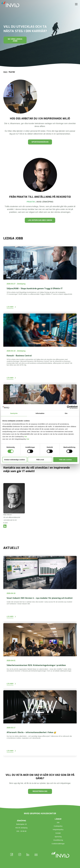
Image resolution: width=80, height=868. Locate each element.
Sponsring (58, 837)
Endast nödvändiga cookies (15, 460)
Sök (58, 823)
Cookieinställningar (58, 844)
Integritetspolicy (58, 830)
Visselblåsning (58, 840)
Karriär (12, 72)
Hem (5, 72)
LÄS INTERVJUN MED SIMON (40, 220)
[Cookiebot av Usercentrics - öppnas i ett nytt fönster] (68, 407)
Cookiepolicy (58, 826)
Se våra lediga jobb (15, 40)
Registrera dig (40, 791)
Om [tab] (66, 413)
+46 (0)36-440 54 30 (10, 520)
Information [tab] (40, 413)
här (26, 437)
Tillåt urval (40, 460)
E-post (5, 523)
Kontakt (58, 833)
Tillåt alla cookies (65, 460)
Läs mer (10, 307)
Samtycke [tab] (14, 413)
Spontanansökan (40, 142)
